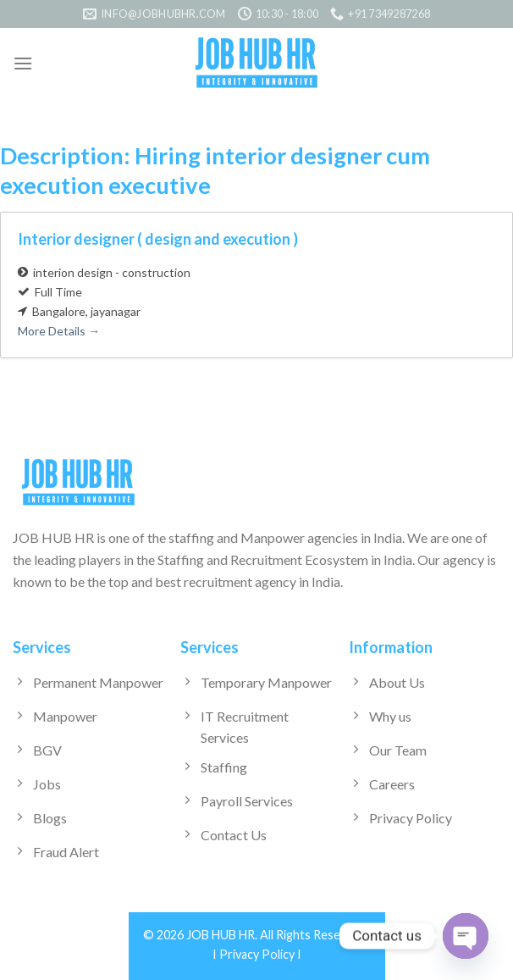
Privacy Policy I (260, 954)
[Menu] (23, 63)
